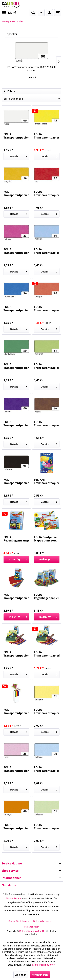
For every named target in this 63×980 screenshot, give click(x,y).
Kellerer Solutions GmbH (32, 931)
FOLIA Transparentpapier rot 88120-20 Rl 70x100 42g (47, 193)
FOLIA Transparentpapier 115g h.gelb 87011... (47, 711)
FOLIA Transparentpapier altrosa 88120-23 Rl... (16, 251)
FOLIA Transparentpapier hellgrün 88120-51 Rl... (47, 366)
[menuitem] (9, 13)
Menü (9, 12)
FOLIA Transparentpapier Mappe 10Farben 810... (16, 596)
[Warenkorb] (58, 13)
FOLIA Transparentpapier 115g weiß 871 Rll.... (16, 711)
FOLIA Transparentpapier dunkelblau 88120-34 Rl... (16, 309)
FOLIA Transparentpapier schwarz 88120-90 (16, 481)
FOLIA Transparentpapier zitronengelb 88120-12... (47, 136)
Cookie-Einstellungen (19, 921)
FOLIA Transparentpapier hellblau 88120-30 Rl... (47, 251)
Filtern (9, 91)
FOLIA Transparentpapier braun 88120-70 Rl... (47, 424)
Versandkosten (14, 898)
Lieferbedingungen (43, 921)
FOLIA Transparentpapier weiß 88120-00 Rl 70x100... (32, 69)
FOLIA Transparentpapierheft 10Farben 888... (47, 654)
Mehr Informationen (44, 965)
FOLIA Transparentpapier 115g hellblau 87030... (47, 769)
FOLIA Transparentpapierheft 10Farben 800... (16, 654)
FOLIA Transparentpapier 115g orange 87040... (16, 827)
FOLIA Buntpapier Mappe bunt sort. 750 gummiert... (46, 539)
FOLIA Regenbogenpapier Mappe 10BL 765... (46, 596)
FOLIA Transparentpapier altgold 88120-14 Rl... (16, 193)
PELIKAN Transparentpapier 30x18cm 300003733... (47, 481)
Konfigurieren (40, 975)
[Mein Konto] (49, 13)
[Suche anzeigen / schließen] (33, 13)
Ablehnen (21, 975)
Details (19, 156)
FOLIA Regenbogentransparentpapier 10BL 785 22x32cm (16, 539)
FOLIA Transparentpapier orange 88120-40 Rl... (47, 309)
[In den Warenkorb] (16, 559)
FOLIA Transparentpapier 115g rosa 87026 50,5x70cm (16, 769)
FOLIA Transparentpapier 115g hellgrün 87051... (47, 827)
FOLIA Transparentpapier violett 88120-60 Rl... (16, 424)
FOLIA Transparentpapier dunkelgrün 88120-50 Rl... (16, 366)
